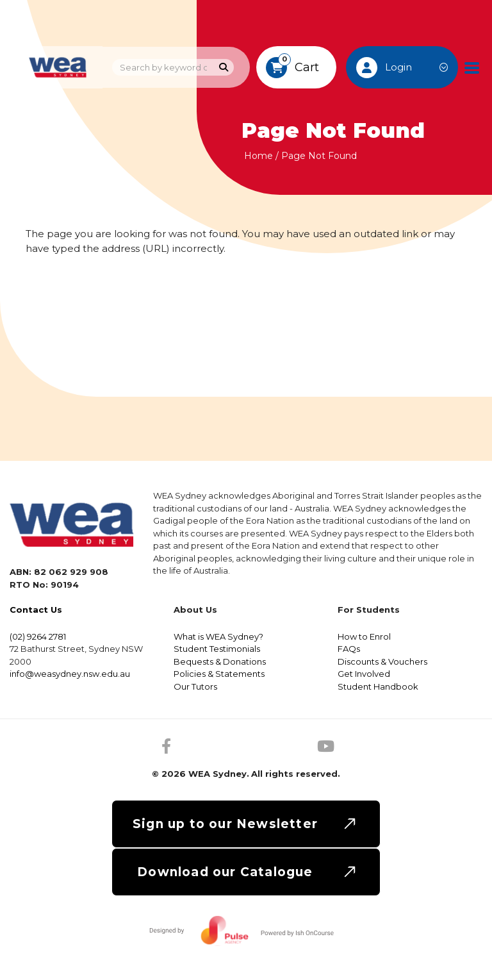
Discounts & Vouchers (382, 661)
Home (258, 156)
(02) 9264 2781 (38, 636)
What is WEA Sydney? (218, 636)
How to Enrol (364, 636)
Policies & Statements (219, 674)
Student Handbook (378, 686)
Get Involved (364, 674)
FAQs (349, 649)
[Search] (224, 68)
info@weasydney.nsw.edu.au (70, 674)
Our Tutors (195, 686)
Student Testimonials (217, 649)
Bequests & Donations (220, 661)
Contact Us (36, 610)
